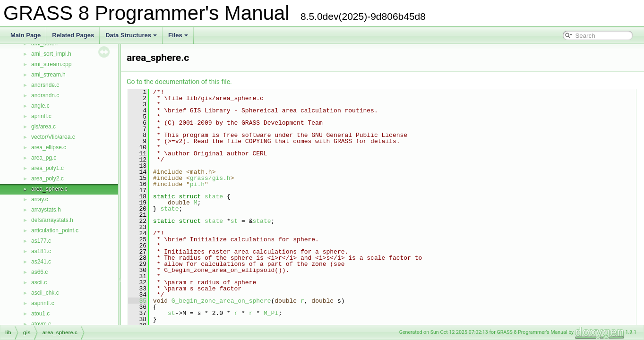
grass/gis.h (210, 178)
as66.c (39, 272)
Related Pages (73, 35)
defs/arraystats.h (52, 220)
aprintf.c (41, 116)
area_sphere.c (49, 189)
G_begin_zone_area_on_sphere (221, 301)
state (214, 196)
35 (137, 301)
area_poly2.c (47, 178)
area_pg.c (44, 158)
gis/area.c (43, 127)
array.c (40, 199)
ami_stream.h (48, 75)
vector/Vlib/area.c (53, 137)
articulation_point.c (55, 230)
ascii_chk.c (45, 293)
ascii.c (39, 282)
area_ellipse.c (49, 147)
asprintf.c (43, 303)
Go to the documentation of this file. (179, 82)
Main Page (26, 35)
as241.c (41, 262)
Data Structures (131, 35)
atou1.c (40, 314)
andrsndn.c (45, 95)
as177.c (41, 241)
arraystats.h (46, 210)
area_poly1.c (47, 168)
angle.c (40, 106)
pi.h (197, 184)
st (234, 221)
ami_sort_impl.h (51, 54)
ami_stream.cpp (51, 64)
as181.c (41, 251)
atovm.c (41, 324)
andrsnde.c (45, 85)
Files (178, 35)
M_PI (271, 313)
